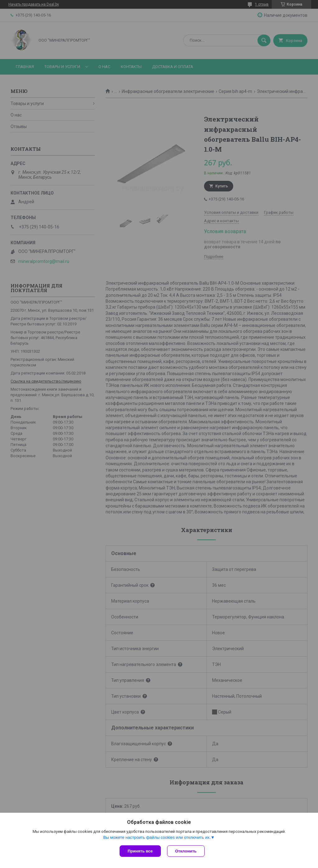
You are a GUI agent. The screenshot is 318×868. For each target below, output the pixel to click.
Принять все (140, 851)
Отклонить (186, 851)
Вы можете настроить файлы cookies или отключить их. (157, 837)
